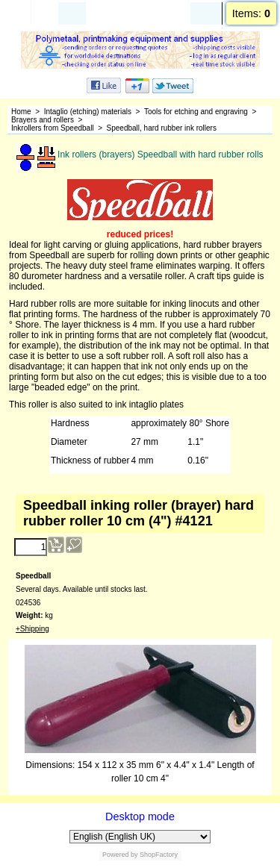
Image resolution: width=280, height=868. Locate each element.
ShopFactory (158, 855)
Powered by (120, 855)
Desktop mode (140, 817)
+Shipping (32, 629)
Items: (251, 13)
